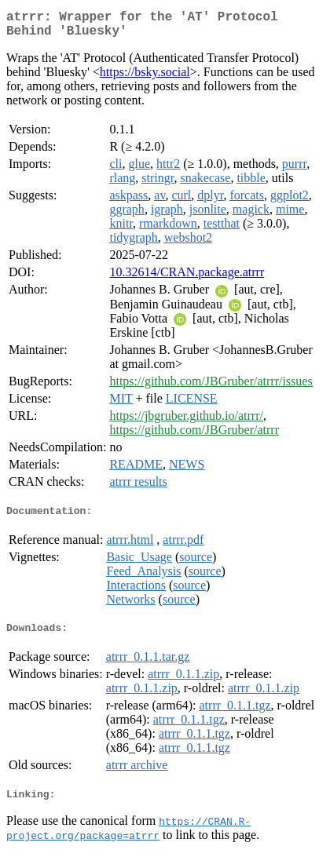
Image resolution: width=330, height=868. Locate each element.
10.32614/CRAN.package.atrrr (187, 278)
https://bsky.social (145, 78)
